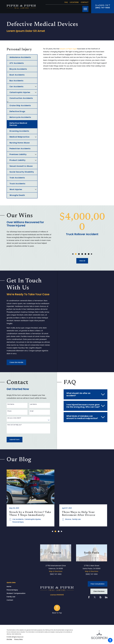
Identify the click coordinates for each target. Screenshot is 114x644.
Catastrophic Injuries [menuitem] (20, 92)
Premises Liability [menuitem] (18, 154)
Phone (9, 411)
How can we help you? (15, 425)
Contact (85, 2)
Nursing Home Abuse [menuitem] (20, 143)
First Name (11, 404)
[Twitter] (95, 596)
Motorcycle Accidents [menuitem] (20, 117)
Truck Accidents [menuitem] (17, 184)
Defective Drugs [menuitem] (17, 111)
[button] (110, 640)
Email (32, 411)
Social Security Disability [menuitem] (22, 172)
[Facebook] (89, 596)
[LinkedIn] (106, 596)
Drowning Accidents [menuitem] (19, 131)
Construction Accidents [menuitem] (21, 98)
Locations (74, 2)
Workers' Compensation (16, 593)
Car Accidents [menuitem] (17, 87)
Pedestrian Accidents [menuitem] (20, 149)
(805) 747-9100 (92, 573)
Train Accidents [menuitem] (17, 178)
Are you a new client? (14, 418)
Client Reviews (99, 591)
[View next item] (92, 254)
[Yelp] (100, 596)
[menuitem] (23, 586)
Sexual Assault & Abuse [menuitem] (21, 166)
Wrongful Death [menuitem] (17, 195)
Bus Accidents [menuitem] (17, 81)
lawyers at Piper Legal (68, 49)
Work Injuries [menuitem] (16, 189)
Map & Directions (56, 571)
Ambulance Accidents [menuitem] (20, 57)
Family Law (11, 596)
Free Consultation (98, 583)
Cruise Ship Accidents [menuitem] (20, 106)
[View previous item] (73, 254)
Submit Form (15, 440)
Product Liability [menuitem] (18, 160)
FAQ (66, 2)
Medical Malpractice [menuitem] (20, 137)
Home (9, 586)
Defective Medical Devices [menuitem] (18, 124)
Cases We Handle (16, 362)
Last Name (33, 404)
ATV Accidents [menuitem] (17, 63)
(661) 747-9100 (103, 8)
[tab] (36, 87)
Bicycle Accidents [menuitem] (18, 69)
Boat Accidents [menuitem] (17, 75)
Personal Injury (12, 589)
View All (82, 261)
